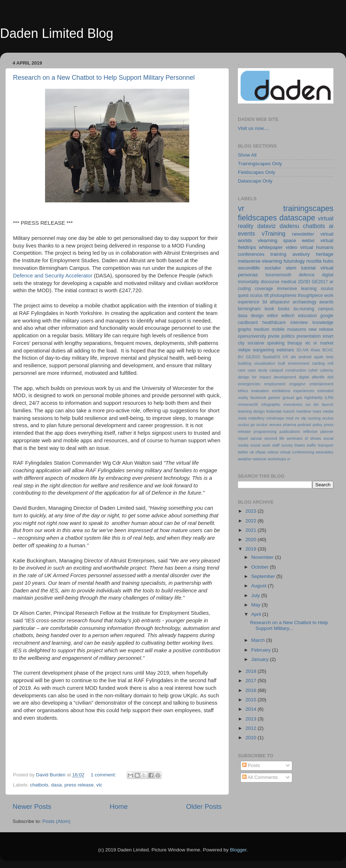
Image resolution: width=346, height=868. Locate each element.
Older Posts (204, 806)
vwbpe (244, 350)
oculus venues (269, 425)
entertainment (321, 384)
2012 (252, 728)
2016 (252, 690)
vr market (324, 343)
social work (260, 445)
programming (265, 431)
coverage (264, 289)
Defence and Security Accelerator (53, 276)
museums (297, 329)
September (264, 576)
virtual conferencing (297, 452)
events (247, 233)
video (291, 247)
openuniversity (252, 336)
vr (241, 208)
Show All (247, 155)
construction (296, 370)
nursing (314, 418)
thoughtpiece (310, 295)
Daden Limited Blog (57, 33)
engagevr (298, 384)
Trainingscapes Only (260, 164)
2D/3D (304, 282)
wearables (325, 452)
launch (328, 404)
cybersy (327, 370)
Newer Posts (32, 806)
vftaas (261, 452)
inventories (293, 404)
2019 (252, 549)
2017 (252, 681)
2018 (252, 671)
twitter (243, 452)
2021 (252, 530)
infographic (271, 404)
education (308, 316)
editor (272, 316)
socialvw (256, 343)
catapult (276, 370)
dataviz (267, 226)
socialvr (273, 268)
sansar (256, 438)
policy (318, 425)
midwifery (256, 418)
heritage (325, 254)
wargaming (263, 350)
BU (241, 357)
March (259, 640)
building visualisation (257, 363)
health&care (274, 323)
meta (242, 418)
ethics (243, 391)
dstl (330, 377)
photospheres (283, 295)
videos (273, 452)
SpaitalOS (272, 357)
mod (290, 418)
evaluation (260, 391)
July (256, 595)
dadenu (289, 226)
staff (276, 445)
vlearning (268, 240)
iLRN (329, 398)
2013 (252, 719)
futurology (294, 261)
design (257, 316)
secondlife (249, 268)
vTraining (274, 233)
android (305, 357)
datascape (297, 218)
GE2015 (253, 357)
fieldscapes (257, 218)
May (256, 605)
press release (79, 785)
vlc (99, 785)
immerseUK (248, 404)
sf (306, 438)
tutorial (308, 268)
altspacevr (280, 302)
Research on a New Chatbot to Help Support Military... (289, 625)
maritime (304, 411)
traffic (311, 445)
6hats (315, 350)
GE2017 (320, 282)
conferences (251, 254)
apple (319, 357)
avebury (301, 254)
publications (290, 431)
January (261, 659)
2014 (252, 709)
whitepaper (271, 247)
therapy (295, 343)
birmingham (249, 309)
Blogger (238, 850)
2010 (252, 738)
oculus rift (259, 295)
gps (299, 398)
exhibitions (281, 391)
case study (258, 370)
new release (321, 329)
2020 (252, 540)
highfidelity (313, 398)
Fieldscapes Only (257, 172)
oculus (328, 418)
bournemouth (279, 275)
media (328, 411)
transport (326, 445)
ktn (316, 404)
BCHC (328, 350)
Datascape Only (255, 181)
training (278, 254)
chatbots (39, 785)
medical (289, 282)
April (257, 614)
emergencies (249, 384)
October (261, 567)
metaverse (249, 261)
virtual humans (317, 247)
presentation (309, 336)
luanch (289, 411)
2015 (252, 700)
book (269, 309)
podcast (304, 425)
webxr (308, 240)
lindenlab (274, 411)
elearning (272, 261)
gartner (274, 398)
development (285, 377)
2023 (252, 511)
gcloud (288, 398)
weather (245, 459)
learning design (251, 411)
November (263, 557)
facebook (258, 398)
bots (330, 357)
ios (308, 404)
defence (307, 275)
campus (326, 309)
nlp (303, 418)
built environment (294, 363)
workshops (277, 459)
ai (331, 226)
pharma (290, 425)
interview (299, 323)
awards (326, 302)
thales (300, 445)
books (284, 309)
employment (275, 384)
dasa (56, 785)
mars (317, 411)
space (289, 240)
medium (261, 329)
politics (288, 336)
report (243, 438)
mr (297, 418)
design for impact (254, 377)
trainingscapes (308, 208)
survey (287, 445)
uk (252, 452)
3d (265, 302)
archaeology (305, 302)
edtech (288, 316)
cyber (313, 370)
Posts (251, 765)
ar (331, 282)
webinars (285, 350)
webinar (259, 459)
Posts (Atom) (57, 821)
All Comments (260, 777)
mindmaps (275, 418)
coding (244, 289)
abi (293, 357)
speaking (276, 343)
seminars (294, 438)
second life (274, 438)
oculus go (246, 425)
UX (285, 357)
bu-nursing (304, 309)
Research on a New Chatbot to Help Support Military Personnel (104, 78)
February (262, 650)
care (242, 370)
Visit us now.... (253, 128)
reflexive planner (318, 431)
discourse (270, 282)
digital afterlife (312, 377)
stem (291, 268)
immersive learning (297, 289)
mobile (278, 329)
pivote (274, 336)
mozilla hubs (320, 261)
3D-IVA (302, 350)
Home (119, 806)
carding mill (323, 363)
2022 (252, 521)
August (259, 586)
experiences (304, 391)
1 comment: (104, 775)
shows (316, 438)
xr (289, 459)
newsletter (303, 234)
